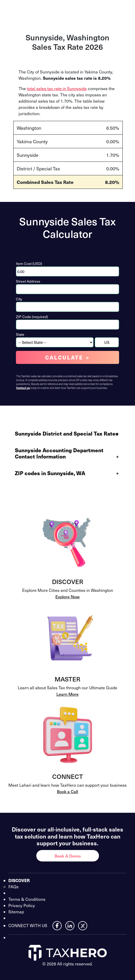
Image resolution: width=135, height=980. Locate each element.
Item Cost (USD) (29, 263)
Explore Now (67, 597)
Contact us (23, 388)
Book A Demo (68, 856)
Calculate (64, 357)
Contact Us (101, 10)
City (19, 299)
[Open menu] (125, 10)
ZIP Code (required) (32, 317)
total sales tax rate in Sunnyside (57, 88)
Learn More (67, 694)
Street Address (28, 281)
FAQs (13, 887)
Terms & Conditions (27, 899)
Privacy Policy (22, 905)
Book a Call (67, 791)
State (20, 334)
